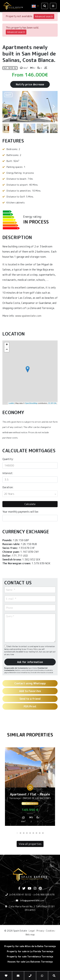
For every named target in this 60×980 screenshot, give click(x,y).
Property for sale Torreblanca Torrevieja (30, 956)
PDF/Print (30, 706)
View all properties (30, 844)
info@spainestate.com (32, 900)
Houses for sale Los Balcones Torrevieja (30, 962)
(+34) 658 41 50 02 (20, 895)
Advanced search (44, 16)
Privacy (40, 931)
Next (54, 107)
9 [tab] (43, 833)
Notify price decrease (30, 84)
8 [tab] (40, 833)
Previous (6, 107)
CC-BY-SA (52, 403)
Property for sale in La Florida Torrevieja (30, 951)
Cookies (50, 931)
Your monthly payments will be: (21, 512)
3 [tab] (24, 833)
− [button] (7, 350)
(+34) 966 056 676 (44, 895)
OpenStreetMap (31, 403)
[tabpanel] (30, 788)
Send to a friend (30, 699)
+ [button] (7, 345)
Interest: (8, 473)
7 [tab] (36, 833)
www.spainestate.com (28, 316)
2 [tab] (20, 833)
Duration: (8, 487)
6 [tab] (33, 833)
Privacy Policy (33, 649)
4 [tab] (27, 833)
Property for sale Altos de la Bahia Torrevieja (30, 946)
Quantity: (8, 459)
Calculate (30, 504)
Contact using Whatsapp (30, 683)
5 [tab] (30, 833)
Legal (32, 931)
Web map (30, 935)
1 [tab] (17, 833)
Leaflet (11, 403)
